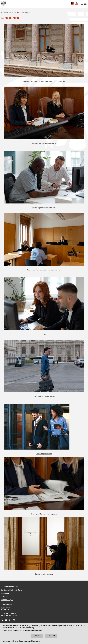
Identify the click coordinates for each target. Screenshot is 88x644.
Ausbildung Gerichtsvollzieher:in (44, 396)
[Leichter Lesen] (73, 4)
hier (40, 631)
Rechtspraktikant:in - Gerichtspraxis (44, 514)
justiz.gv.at (5, 593)
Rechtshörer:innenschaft (44, 574)
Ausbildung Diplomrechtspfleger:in (44, 208)
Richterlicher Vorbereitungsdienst (44, 143)
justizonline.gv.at (7, 600)
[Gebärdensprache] (77, 4)
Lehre (44, 334)
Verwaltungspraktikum (44, 454)
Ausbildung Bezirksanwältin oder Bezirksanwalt (44, 270)
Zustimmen (37, 636)
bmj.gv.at (4, 597)
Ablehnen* (51, 636)
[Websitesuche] (82, 4)
